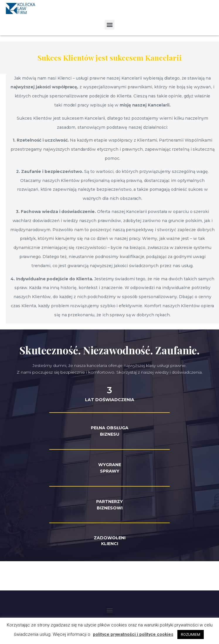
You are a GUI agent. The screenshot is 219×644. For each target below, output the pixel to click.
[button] (109, 25)
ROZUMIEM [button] (191, 634)
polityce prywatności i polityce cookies (133, 634)
